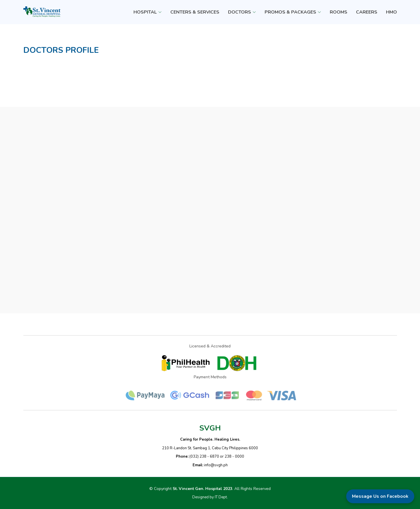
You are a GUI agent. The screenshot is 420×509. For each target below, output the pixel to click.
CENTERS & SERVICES (195, 12)
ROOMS (339, 12)
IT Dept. (221, 497)
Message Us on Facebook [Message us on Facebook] (380, 496)
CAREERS (367, 12)
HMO (391, 12)
